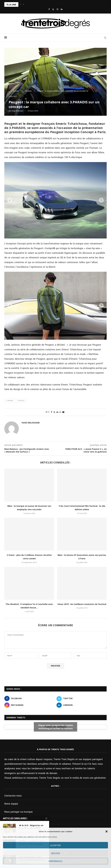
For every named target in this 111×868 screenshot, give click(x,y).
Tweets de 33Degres (55, 727)
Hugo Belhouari (17, 111)
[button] (107, 831)
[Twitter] (53, 9)
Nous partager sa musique (18, 812)
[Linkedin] (62, 9)
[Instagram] (57, 9)
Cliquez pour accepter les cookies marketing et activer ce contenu (56, 727)
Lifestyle (28, 91)
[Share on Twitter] (54, 412)
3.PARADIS (10, 401)
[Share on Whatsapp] (60, 412)
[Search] (105, 38)
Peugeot (21, 401)
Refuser (56, 853)
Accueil (16, 91)
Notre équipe (11, 804)
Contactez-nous (13, 796)
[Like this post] (48, 412)
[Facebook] (49, 9)
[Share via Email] (63, 412)
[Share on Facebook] (52, 412)
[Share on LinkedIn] (57, 412)
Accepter (55, 845)
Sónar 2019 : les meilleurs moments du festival (82, 604)
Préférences (56, 861)
